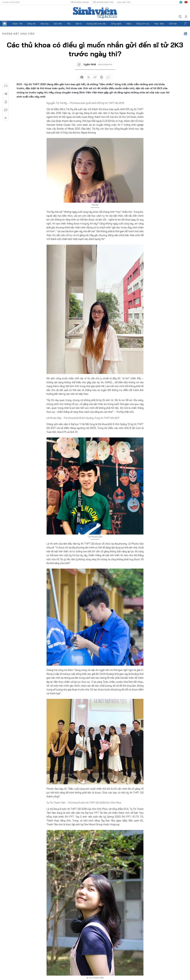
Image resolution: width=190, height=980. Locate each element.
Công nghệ (116, 24)
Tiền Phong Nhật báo (103, 2)
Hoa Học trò (124, 2)
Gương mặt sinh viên (96, 24)
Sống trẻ (31, 24)
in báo (102, 77)
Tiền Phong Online (80, 2)
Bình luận (6, 110)
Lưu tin (6, 102)
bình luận (108, 77)
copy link (95, 77)
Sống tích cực (143, 24)
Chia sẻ (6, 94)
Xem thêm (185, 24)
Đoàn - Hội (17, 24)
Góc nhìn (58, 24)
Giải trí (79, 24)
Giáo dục (45, 24)
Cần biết (173, 24)
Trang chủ (5, 24)
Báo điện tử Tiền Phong (95, 13)
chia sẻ (82, 77)
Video (129, 24)
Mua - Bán (159, 24)
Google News (185, 34)
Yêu (69, 24)
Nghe (6, 86)
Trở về (6, 118)
